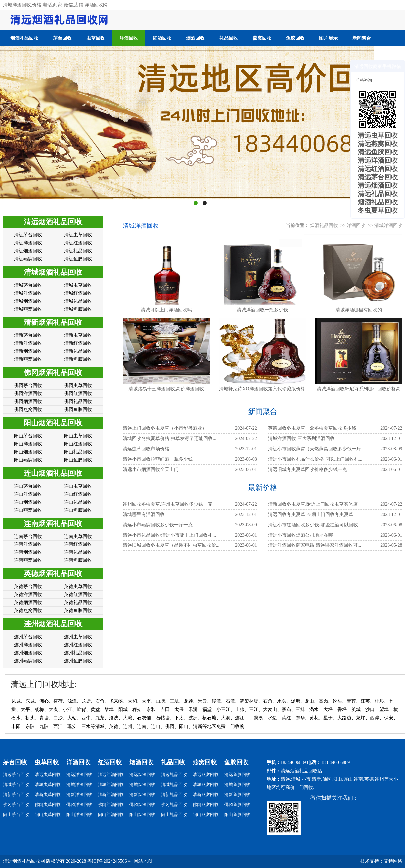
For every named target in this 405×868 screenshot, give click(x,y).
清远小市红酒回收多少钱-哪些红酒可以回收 (313, 525)
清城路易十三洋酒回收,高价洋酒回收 (166, 389)
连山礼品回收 (78, 502)
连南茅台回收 (28, 536)
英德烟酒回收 (28, 603)
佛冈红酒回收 (78, 394)
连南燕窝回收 (28, 560)
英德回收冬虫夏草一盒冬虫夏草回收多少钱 (312, 428)
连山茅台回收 (28, 486)
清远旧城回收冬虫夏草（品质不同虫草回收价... (171, 545)
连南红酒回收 (78, 544)
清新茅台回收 (28, 335)
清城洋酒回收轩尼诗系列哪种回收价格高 (359, 389)
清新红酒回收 (78, 343)
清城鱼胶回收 (78, 309)
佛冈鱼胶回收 (78, 410)
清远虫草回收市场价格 (146, 449)
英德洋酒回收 (28, 595)
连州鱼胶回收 (78, 661)
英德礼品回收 (78, 603)
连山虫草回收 (78, 486)
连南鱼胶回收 (78, 560)
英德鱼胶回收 (78, 611)
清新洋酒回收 (28, 343)
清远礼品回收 (78, 251)
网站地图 (143, 861)
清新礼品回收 (78, 351)
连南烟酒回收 (28, 552)
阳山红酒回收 (78, 444)
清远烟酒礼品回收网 (24, 861)
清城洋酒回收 (28, 293)
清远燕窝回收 (28, 259)
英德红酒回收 (78, 595)
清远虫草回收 (78, 235)
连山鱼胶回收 (78, 510)
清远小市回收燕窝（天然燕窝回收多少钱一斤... (316, 449)
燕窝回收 (262, 38)
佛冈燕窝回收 (28, 410)
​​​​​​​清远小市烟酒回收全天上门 (151, 469)
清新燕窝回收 (28, 359)
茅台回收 (62, 38)
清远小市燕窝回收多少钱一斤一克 (158, 525)
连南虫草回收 (78, 536)
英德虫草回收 (78, 587)
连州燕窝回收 (28, 661)
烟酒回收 (195, 38)
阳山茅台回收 (28, 436)
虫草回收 (96, 38)
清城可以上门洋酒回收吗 (166, 310)
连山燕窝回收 (28, 510)
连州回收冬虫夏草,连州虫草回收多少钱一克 (168, 504)
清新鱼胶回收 (78, 359)
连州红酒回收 (78, 645)
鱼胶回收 (295, 38)
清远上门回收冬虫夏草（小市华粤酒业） (165, 428)
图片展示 (328, 38)
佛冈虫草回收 (78, 386)
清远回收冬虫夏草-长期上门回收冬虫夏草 (311, 514)
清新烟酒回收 (28, 351)
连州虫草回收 (78, 637)
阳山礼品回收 (78, 452)
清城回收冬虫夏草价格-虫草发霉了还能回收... (170, 438)
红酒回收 (162, 38)
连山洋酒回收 (28, 494)
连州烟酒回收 (28, 653)
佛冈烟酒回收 (28, 402)
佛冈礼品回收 (78, 402)
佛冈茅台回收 (28, 386)
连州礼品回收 (78, 653)
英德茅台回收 (28, 587)
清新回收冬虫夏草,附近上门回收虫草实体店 (313, 504)
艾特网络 (393, 861)
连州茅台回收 (28, 637)
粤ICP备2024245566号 (109, 861)
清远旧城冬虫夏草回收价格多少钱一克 (307, 469)
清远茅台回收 (28, 235)
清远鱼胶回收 (78, 259)
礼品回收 (229, 38)
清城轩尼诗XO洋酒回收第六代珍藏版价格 (262, 389)
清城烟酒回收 (28, 301)
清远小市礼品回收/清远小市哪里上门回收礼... (169, 535)
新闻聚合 (362, 38)
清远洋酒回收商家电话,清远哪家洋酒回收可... (314, 545)
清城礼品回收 (78, 301)
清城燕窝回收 (28, 309)
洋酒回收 (129, 38)
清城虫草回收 (78, 285)
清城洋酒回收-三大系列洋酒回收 (301, 438)
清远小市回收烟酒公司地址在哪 (301, 535)
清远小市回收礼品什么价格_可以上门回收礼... (315, 459)
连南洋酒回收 (28, 544)
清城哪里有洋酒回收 (144, 514)
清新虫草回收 (78, 335)
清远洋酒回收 (28, 243)
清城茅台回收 (28, 285)
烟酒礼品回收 (24, 38)
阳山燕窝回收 (28, 460)
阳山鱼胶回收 (78, 460)
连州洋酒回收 (28, 645)
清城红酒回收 (78, 293)
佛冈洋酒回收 (28, 394)
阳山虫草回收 (78, 436)
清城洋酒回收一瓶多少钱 (262, 310)
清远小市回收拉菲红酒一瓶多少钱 (158, 459)
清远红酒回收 (78, 243)
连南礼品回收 (78, 552)
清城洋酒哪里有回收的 (359, 310)
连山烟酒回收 (28, 502)
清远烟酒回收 (28, 251)
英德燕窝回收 (28, 611)
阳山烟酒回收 (28, 452)
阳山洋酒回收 (28, 444)
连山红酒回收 (78, 494)
